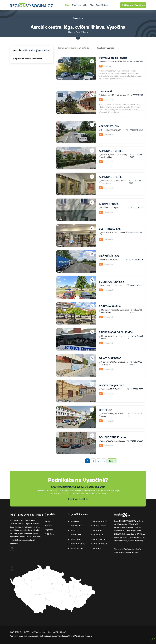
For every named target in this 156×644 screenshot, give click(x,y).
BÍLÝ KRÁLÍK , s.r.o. (110, 256)
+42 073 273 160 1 (135, 285)
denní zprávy (19, 527)
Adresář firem (102, 5)
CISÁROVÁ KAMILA (110, 306)
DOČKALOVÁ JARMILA (112, 385)
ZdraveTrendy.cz (132, 552)
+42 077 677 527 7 (135, 415)
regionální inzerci (16, 540)
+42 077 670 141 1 (135, 208)
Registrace (140, 5)
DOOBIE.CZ (105, 410)
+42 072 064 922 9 (135, 337)
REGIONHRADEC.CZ (76, 548)
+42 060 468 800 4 (134, 234)
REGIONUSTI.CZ (74, 539)
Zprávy (77, 5)
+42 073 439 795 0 (136, 156)
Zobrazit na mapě (105, 48)
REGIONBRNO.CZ (97, 530)
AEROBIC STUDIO (109, 126)
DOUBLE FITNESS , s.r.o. (113, 437)
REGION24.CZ (96, 548)
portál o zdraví (134, 549)
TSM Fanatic (106, 91)
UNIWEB (118, 534)
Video (85, 5)
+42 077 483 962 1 (136, 363)
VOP (64, 632)
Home (68, 5)
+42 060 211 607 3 (135, 389)
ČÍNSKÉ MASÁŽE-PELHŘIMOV (116, 332)
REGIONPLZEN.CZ (75, 521)
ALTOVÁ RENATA (109, 204)
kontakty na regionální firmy (21, 530)
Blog (92, 5)
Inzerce (47, 521)
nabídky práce (19, 533)
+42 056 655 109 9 (136, 311)
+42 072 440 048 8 (134, 260)
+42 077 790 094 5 (135, 130)
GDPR (58, 632)
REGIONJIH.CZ (73, 530)
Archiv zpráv (50, 534)
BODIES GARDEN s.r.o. (112, 282)
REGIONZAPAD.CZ (75, 526)
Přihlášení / (128, 5)
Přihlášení (49, 526)
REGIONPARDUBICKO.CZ (100, 521)
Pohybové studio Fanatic (113, 58)
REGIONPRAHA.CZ (75, 535)
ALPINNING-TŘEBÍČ (110, 177)
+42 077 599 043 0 (135, 182)
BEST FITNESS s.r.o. (110, 229)
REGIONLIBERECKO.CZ (77, 544)
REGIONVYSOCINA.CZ (99, 526)
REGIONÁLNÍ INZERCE (78, 499)
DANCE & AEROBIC (110, 358)
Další (112, 461)
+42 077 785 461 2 (135, 61)
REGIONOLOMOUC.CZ (99, 539)
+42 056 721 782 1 (135, 441)
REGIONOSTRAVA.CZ (99, 544)
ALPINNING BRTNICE (111, 151)
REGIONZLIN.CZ (97, 535)
